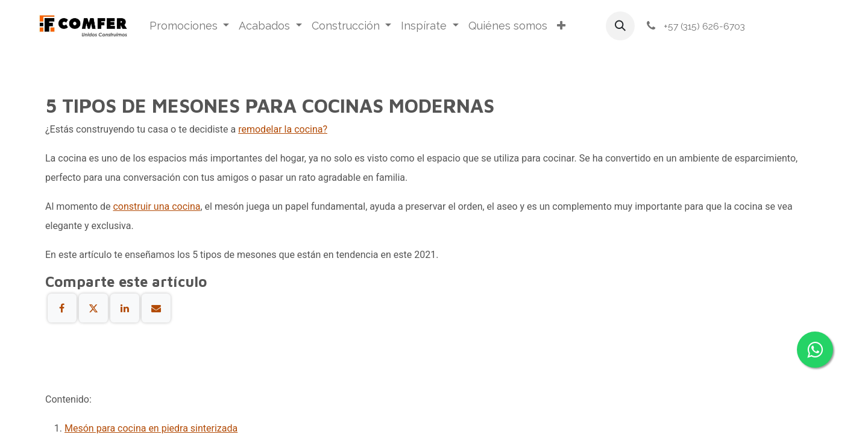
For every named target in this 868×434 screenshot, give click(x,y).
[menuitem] (190, 26)
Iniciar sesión (793, 26)
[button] (620, 26)
